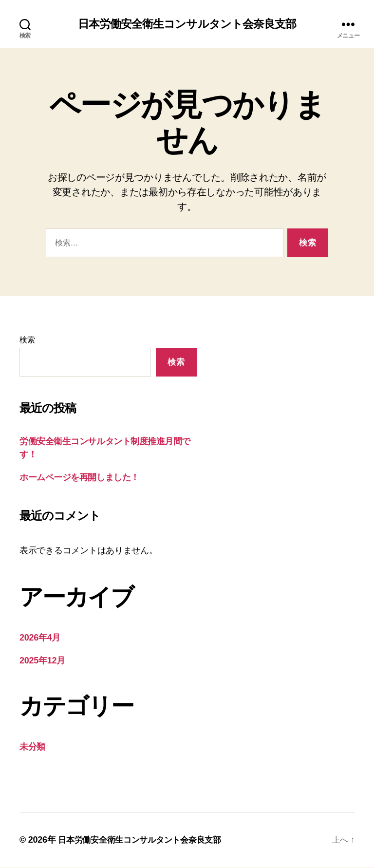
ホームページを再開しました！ (79, 478)
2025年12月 (42, 661)
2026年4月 (40, 638)
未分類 (32, 747)
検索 (27, 340)
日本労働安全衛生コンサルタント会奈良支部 (187, 24)
